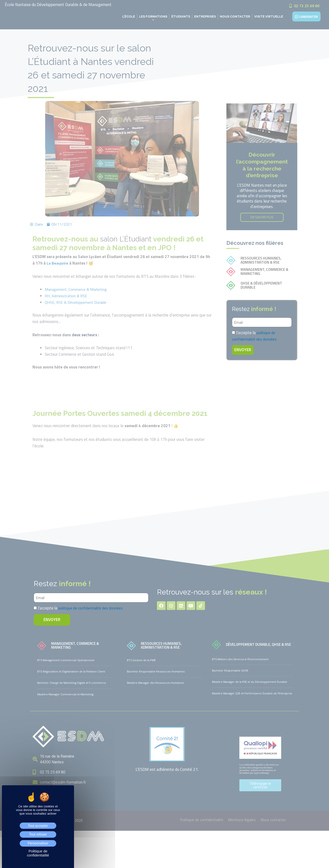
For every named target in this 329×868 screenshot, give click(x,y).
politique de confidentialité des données (255, 336)
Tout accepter (38, 826)
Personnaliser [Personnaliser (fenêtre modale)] (38, 843)
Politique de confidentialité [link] (38, 853)
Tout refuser (38, 834)
